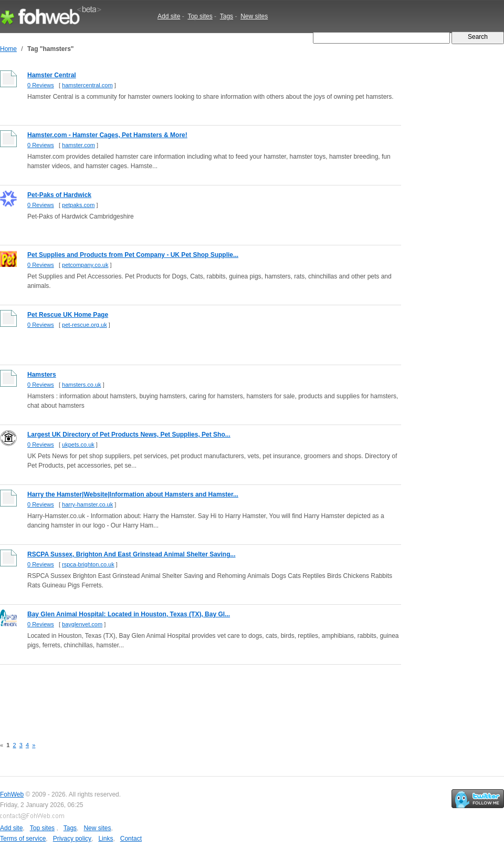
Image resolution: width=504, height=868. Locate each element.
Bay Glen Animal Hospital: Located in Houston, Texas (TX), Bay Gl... (129, 614)
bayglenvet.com (82, 624)
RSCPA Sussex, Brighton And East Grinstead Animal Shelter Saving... (132, 554)
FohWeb (12, 794)
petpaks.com (78, 205)
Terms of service (23, 839)
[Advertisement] (191, 695)
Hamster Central (52, 75)
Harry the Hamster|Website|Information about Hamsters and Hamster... (133, 494)
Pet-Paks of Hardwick (59, 195)
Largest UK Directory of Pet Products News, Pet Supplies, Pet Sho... (129, 435)
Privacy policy (72, 839)
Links (106, 839)
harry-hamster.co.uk (87, 504)
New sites (254, 16)
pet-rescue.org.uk (85, 325)
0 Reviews (41, 85)
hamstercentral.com (87, 85)
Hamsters (42, 375)
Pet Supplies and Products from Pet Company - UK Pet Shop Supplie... (133, 255)
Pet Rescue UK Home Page (68, 315)
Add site (169, 16)
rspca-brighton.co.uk (88, 564)
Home (8, 49)
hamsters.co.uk (82, 385)
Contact (131, 839)
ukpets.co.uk (78, 445)
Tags (227, 16)
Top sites (200, 16)
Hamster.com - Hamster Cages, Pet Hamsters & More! (107, 135)
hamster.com (78, 145)
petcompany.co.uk (85, 265)
